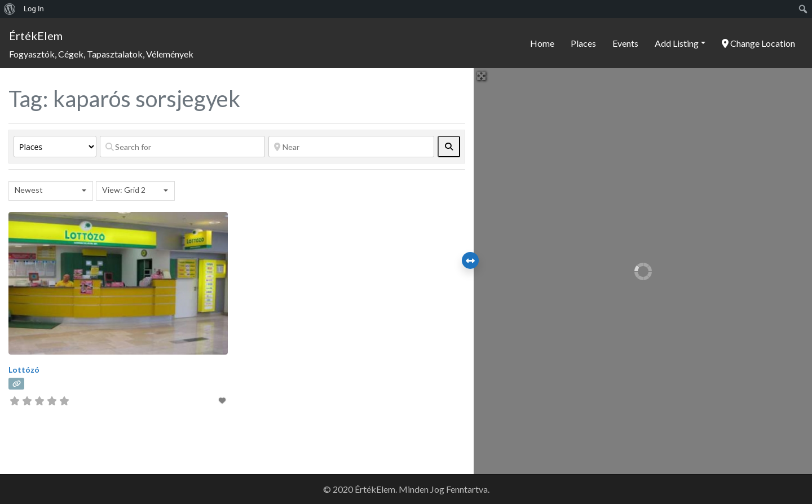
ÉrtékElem (36, 36)
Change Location (758, 43)
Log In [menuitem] (34, 9)
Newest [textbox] (29, 190)
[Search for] (183, 147)
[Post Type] (55, 147)
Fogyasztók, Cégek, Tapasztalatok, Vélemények (101, 54)
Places (583, 43)
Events (625, 43)
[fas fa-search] (449, 147)
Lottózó (24, 370)
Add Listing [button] (677, 43)
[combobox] (51, 191)
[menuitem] (10, 9)
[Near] (351, 147)
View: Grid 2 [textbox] (124, 190)
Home (542, 43)
